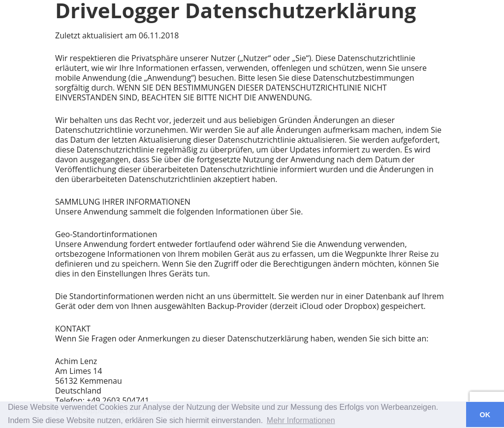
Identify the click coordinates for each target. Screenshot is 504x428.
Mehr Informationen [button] (301, 420)
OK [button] (485, 415)
